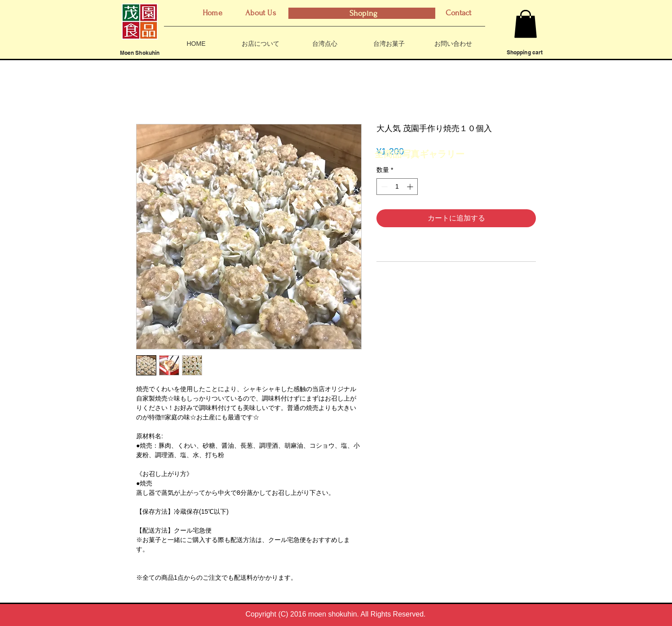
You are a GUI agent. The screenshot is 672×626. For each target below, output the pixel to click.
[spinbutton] (397, 187)
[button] (526, 24)
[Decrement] (383, 187)
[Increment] (411, 187)
